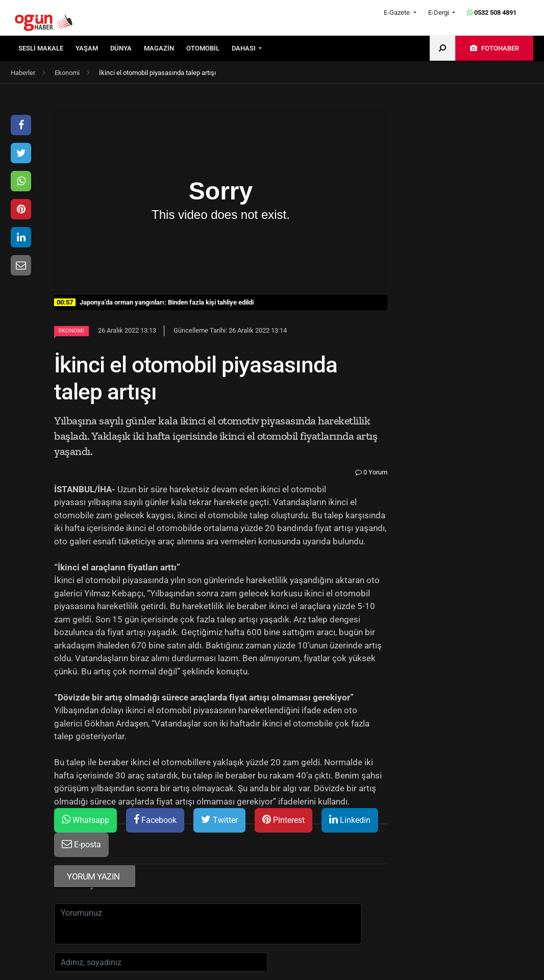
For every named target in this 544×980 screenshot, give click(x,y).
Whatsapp (85, 820)
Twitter (219, 820)
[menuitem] (47, 48)
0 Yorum (371, 472)
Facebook (155, 820)
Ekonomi (71, 331)
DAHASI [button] (244, 48)
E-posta (81, 844)
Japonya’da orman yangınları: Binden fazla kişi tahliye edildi (154, 302)
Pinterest (283, 820)
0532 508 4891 (492, 12)
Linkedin (350, 820)
